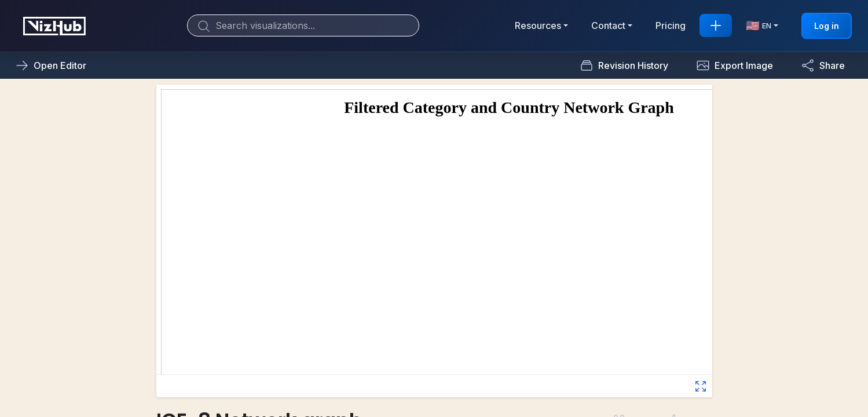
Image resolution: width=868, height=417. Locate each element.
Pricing (671, 25)
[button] (735, 65)
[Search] (303, 25)
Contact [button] (608, 25)
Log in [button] (827, 26)
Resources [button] (538, 25)
